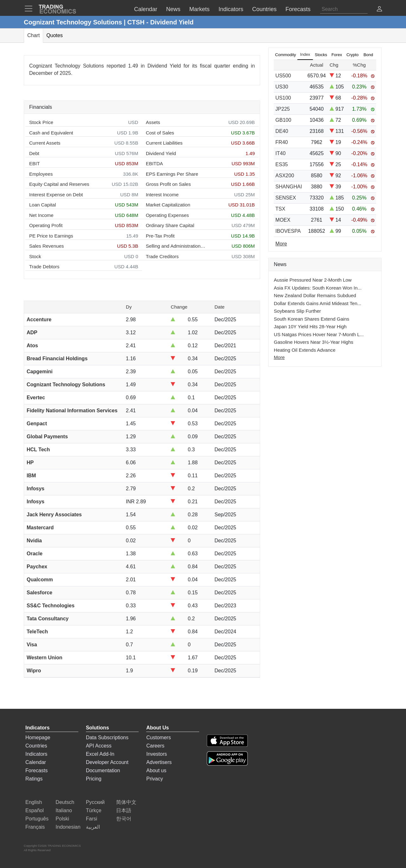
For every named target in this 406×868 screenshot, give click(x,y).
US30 (282, 87)
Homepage (38, 737)
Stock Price (41, 122)
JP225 (282, 109)
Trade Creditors (162, 256)
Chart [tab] (33, 35)
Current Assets (45, 143)
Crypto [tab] (352, 55)
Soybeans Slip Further (297, 311)
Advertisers (159, 762)
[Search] (344, 9)
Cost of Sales (160, 133)
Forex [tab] (337, 55)
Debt (34, 153)
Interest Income (162, 195)
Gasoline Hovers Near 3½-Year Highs (313, 342)
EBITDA (154, 163)
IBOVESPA (288, 231)
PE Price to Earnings (51, 236)
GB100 (283, 120)
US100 (283, 98)
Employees (41, 174)
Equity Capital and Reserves (59, 184)
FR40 (282, 142)
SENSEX (286, 198)
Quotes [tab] (55, 35)
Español (35, 810)
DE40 (282, 131)
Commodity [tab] (285, 55)
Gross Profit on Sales (168, 184)
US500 (283, 76)
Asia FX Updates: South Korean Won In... (318, 288)
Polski (62, 819)
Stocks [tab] (321, 55)
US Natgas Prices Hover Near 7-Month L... (319, 334)
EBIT (34, 163)
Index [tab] (305, 54)
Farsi (92, 819)
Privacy (154, 779)
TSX (280, 209)
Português (37, 819)
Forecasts (36, 770)
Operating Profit (46, 225)
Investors (157, 754)
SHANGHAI (289, 187)
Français (35, 827)
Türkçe (94, 810)
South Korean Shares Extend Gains (311, 319)
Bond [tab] (368, 55)
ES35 (282, 164)
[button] (379, 10)
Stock (35, 256)
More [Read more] (281, 244)
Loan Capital (43, 205)
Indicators (36, 754)
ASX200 (285, 176)
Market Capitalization (168, 205)
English (34, 802)
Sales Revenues (46, 246)
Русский (95, 802)
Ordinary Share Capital (170, 225)
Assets (153, 122)
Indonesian (68, 827)
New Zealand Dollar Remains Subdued (315, 295)
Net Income (41, 215)
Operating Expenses (167, 215)
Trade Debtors (44, 267)
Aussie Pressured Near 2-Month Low (313, 280)
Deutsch (65, 802)
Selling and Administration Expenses (176, 246)
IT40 (280, 153)
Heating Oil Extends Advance (304, 350)
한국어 (124, 819)
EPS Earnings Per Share (172, 174)
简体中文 (126, 802)
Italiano (64, 810)
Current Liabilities (164, 143)
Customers (158, 737)
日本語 (124, 810)
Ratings (34, 779)
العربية (93, 827)
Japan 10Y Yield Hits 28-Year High (310, 326)
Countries (36, 746)
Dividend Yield (161, 153)
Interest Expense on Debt (56, 195)
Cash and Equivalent (51, 133)
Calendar (36, 762)
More (279, 357)
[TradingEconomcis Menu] (30, 9)
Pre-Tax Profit (160, 236)
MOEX (283, 220)
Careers (155, 746)
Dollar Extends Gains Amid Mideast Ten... (318, 303)
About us (156, 770)
